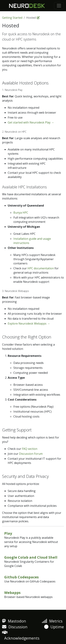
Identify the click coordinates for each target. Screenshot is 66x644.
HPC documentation (41, 268)
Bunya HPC (21, 213)
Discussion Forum (31, 454)
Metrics (52, 621)
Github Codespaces (21, 577)
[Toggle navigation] (59, 6)
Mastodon (14, 621)
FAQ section (30, 449)
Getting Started (12, 18)
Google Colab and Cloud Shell (31, 557)
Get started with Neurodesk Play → (31, 122)
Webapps (12, 593)
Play (8, 533)
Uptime (54, 627)
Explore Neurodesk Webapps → (29, 323)
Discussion (15, 627)
